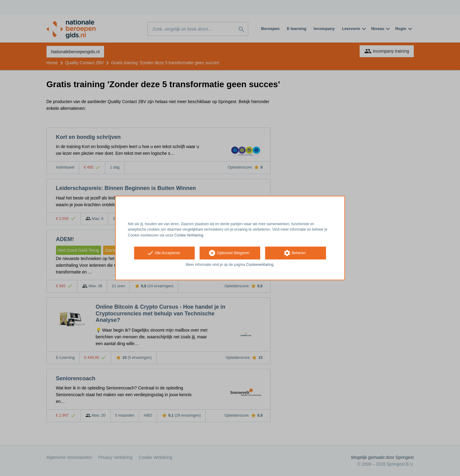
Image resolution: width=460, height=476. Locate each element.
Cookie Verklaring (189, 235)
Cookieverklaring (260, 265)
